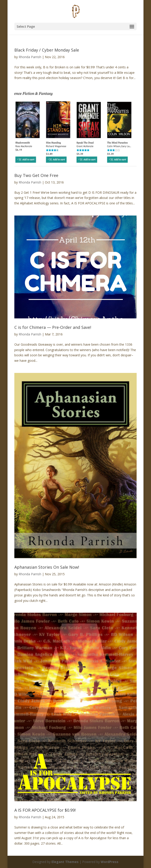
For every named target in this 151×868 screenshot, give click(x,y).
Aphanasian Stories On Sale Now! (47, 567)
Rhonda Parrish (30, 57)
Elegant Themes (65, 862)
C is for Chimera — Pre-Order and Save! (53, 327)
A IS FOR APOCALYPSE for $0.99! (45, 810)
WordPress (110, 862)
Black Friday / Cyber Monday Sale (47, 50)
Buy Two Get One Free (36, 175)
